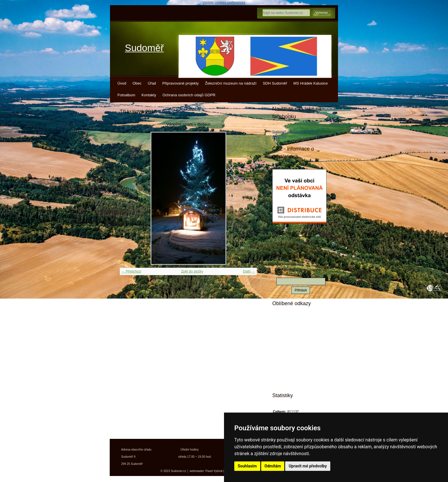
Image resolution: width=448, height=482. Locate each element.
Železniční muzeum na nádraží (231, 83)
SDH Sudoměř (275, 83)
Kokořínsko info (295, 361)
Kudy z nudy (292, 331)
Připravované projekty (181, 83)
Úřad (152, 83)
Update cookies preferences (224, 3)
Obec (137, 83)
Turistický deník (295, 351)
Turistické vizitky (296, 341)
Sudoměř (144, 48)
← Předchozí (131, 271)
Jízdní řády (291, 371)
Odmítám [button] (273, 466)
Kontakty (149, 95)
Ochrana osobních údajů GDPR (189, 95)
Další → (249, 271)
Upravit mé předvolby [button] (308, 466)
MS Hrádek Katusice (311, 83)
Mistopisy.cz (292, 321)
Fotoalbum (126, 95)
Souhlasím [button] (247, 466)
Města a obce (293, 381)
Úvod (122, 83)
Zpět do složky (192, 271)
